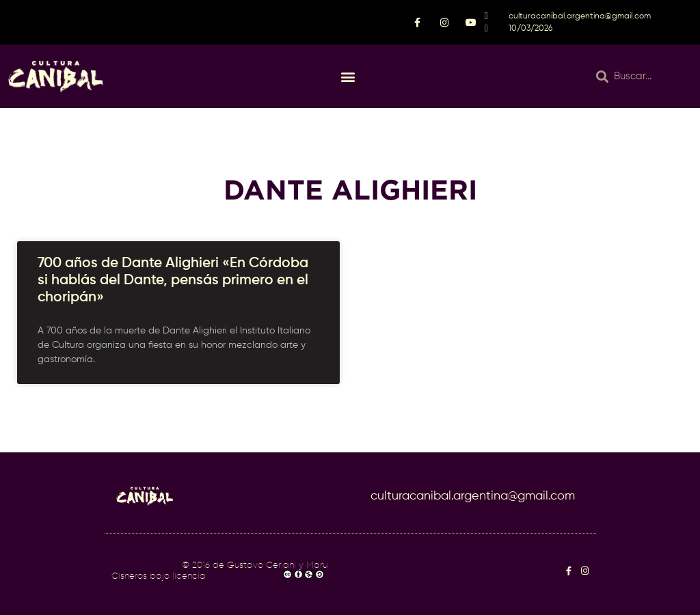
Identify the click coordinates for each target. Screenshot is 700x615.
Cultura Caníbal (145, 565)
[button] (348, 76)
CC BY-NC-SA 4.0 (245, 576)
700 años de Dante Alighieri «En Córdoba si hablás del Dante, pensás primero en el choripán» (173, 281)
